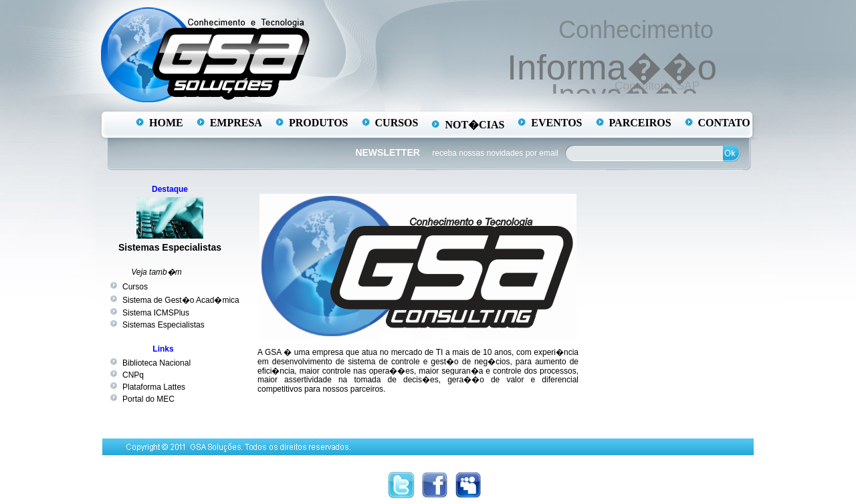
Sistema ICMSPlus (156, 313)
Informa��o (613, 66)
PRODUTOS (319, 123)
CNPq (133, 375)
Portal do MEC (148, 399)
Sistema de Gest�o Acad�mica (181, 300)
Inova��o (623, 95)
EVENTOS (556, 123)
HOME (166, 123)
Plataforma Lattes (154, 387)
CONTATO (724, 123)
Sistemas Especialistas (170, 247)
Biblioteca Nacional (156, 363)
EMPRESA (236, 123)
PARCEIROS (640, 123)
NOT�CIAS (474, 125)
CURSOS (397, 123)
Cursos (135, 287)
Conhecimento (637, 29)
